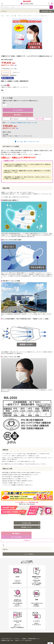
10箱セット (5, 153)
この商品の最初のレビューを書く (9, 64)
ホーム (3, 16)
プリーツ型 (14, 16)
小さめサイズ (16, 68)
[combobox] (27, 7)
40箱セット (16, 153)
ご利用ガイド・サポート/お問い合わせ (23, 636)
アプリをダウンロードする (32, 138)
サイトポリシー (17, 635)
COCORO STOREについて (7, 635)
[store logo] (27, 4)
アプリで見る (19, 138)
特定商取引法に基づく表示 (7, 636)
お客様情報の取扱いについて (34, 635)
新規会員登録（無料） (47, 11)
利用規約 (24, 635)
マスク (8, 16)
